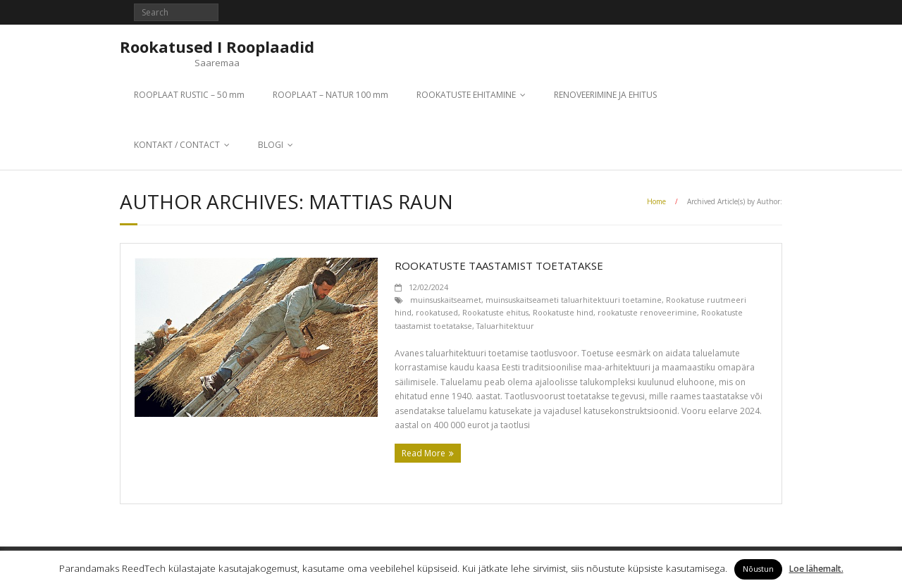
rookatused (437, 312)
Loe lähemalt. (816, 569)
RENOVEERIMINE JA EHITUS (605, 95)
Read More (424, 453)
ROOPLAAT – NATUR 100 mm (330, 95)
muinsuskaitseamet (446, 300)
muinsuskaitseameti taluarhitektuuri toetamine (574, 300)
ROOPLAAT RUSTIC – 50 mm (189, 95)
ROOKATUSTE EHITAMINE (466, 95)
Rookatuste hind (563, 312)
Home (656, 201)
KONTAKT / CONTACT (177, 145)
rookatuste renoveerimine (647, 312)
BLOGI (271, 145)
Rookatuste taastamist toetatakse (499, 265)
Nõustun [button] (758, 569)
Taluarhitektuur (505, 326)
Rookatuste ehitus (495, 312)
